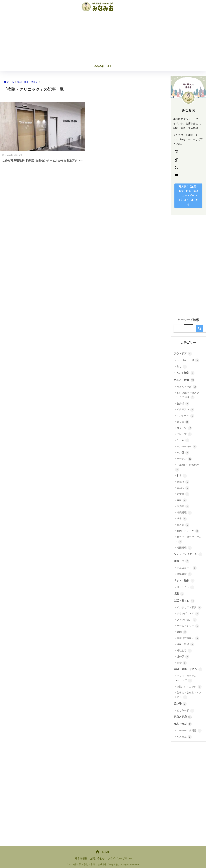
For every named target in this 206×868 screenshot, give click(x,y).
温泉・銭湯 (185, 644)
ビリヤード (185, 711)
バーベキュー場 (188, 360)
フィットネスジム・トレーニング (188, 679)
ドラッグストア (188, 614)
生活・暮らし (184, 601)
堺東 (179, 594)
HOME (103, 852)
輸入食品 (184, 737)
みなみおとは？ (103, 66)
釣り (182, 367)
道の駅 (183, 657)
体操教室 (184, 574)
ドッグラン (185, 587)
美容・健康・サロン (188, 669)
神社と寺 (184, 651)
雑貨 (182, 663)
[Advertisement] (103, 38)
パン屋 (183, 453)
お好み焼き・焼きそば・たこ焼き (187, 395)
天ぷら (183, 488)
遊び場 (180, 704)
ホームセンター (188, 626)
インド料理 (185, 416)
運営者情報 (81, 858)
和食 (182, 476)
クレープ (184, 434)
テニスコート (187, 568)
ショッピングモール (188, 554)
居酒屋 (183, 506)
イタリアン (185, 410)
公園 (182, 632)
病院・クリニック (189, 687)
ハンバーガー (187, 447)
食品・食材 (183, 724)
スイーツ (184, 428)
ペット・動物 (184, 581)
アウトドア (183, 354)
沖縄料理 (184, 513)
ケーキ (183, 440)
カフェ (183, 422)
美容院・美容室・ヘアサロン (188, 695)
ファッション (187, 620)
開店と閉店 (183, 717)
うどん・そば (187, 387)
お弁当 (183, 404)
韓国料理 (184, 548)
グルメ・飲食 (184, 380)
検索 (200, 329)
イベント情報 (184, 373)
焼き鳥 (183, 525)
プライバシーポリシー (120, 858)
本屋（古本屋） (188, 638)
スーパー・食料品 (189, 731)
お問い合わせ (97, 858)
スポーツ (181, 561)
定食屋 (183, 494)
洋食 (182, 519)
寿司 (182, 500)
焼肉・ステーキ (188, 531)
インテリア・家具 (189, 608)
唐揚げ (183, 482)
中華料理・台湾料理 (187, 467)
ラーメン (184, 459)
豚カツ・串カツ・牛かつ (188, 540)
